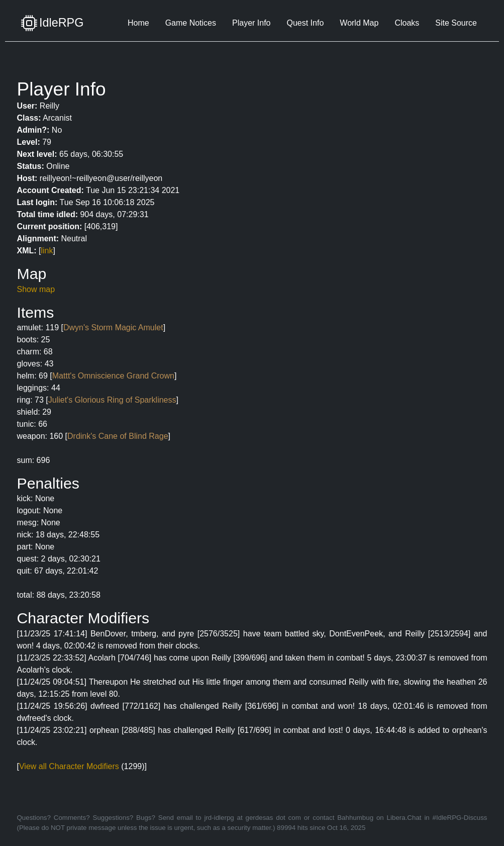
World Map (359, 23)
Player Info (251, 23)
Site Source (456, 23)
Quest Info (305, 23)
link (47, 251)
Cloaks (407, 23)
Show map (36, 289)
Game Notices (191, 23)
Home (138, 23)
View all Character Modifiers (69, 766)
